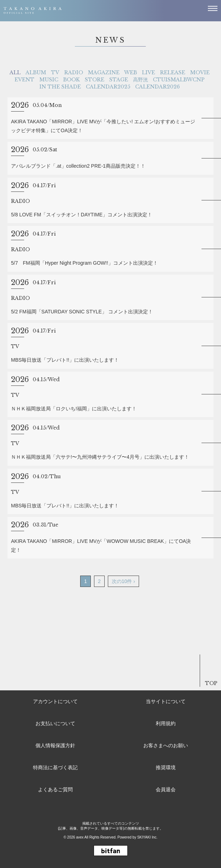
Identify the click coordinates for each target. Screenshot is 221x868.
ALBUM (36, 72)
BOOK (71, 80)
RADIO (74, 72)
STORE (95, 80)
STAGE (119, 80)
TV (55, 72)
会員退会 (166, 789)
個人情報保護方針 (55, 745)
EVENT (24, 80)
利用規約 (166, 723)
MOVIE (200, 72)
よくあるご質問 (55, 789)
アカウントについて (55, 701)
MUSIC (49, 80)
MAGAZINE (104, 72)
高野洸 (140, 80)
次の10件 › (123, 581)
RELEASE (173, 72)
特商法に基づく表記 (55, 767)
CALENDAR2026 (158, 87)
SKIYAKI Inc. (147, 837)
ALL (15, 72)
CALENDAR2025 (108, 87)
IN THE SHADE (60, 87)
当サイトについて (166, 701)
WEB (131, 72)
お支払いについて (55, 723)
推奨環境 (166, 767)
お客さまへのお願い (166, 745)
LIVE (148, 72)
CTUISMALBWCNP (179, 80)
